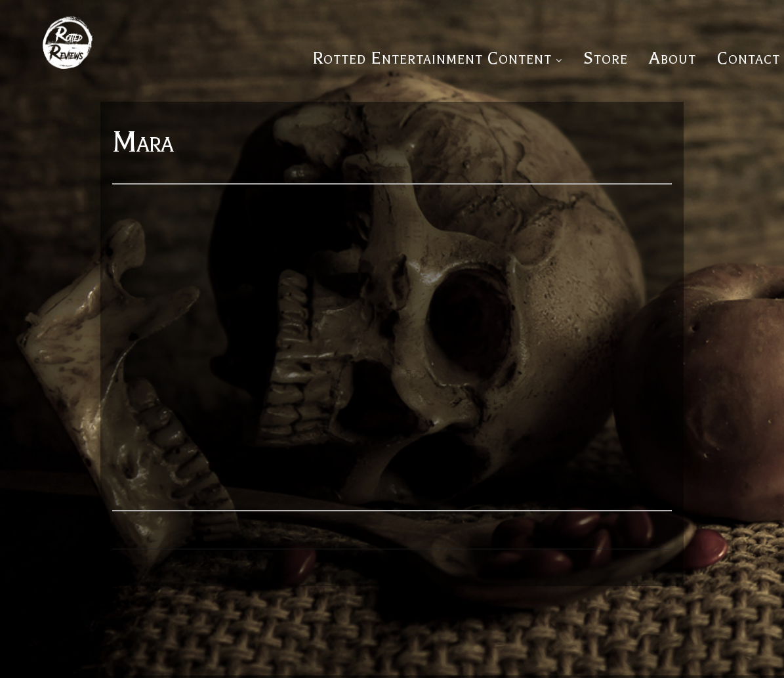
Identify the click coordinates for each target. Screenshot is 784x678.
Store (606, 58)
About (672, 58)
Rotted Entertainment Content (432, 58)
